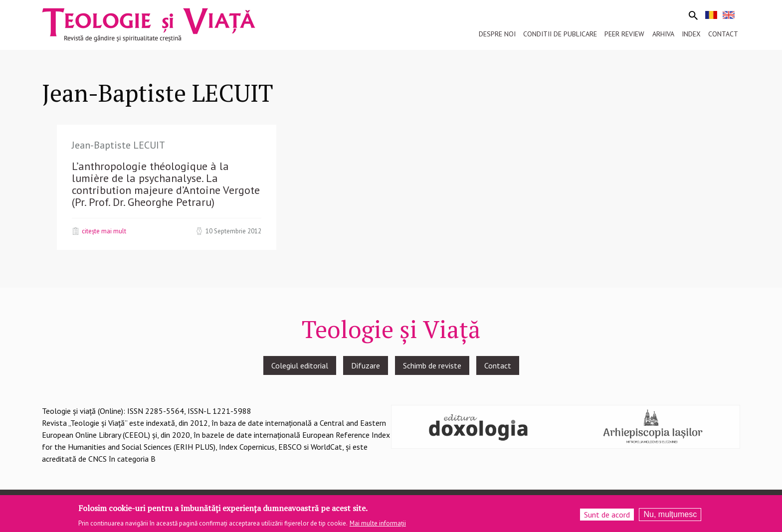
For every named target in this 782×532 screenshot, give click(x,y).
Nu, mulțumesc (670, 516)
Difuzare (366, 365)
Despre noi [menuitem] (497, 34)
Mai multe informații (378, 525)
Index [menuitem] (691, 34)
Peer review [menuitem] (624, 34)
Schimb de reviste (432, 365)
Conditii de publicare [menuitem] (560, 34)
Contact (498, 365)
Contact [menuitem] (723, 34)
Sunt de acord (607, 517)
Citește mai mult (104, 231)
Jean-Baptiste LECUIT (118, 145)
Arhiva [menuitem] (663, 34)
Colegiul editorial (300, 365)
